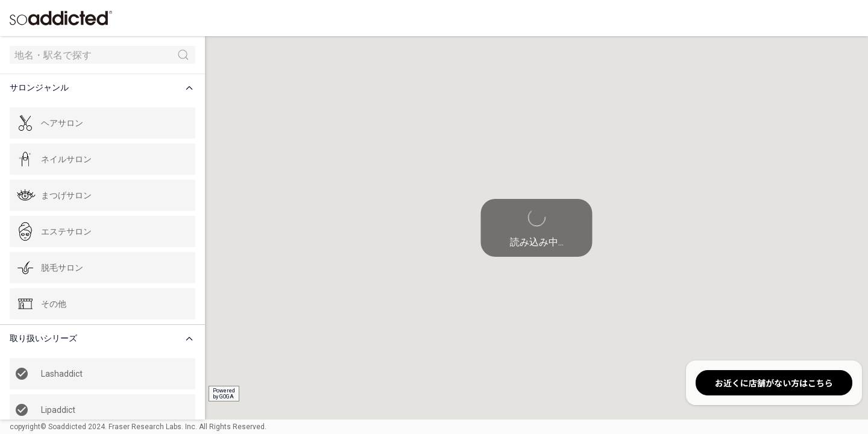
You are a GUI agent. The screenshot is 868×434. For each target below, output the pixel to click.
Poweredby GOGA (224, 394)
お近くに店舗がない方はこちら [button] (774, 383)
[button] (105, 88)
